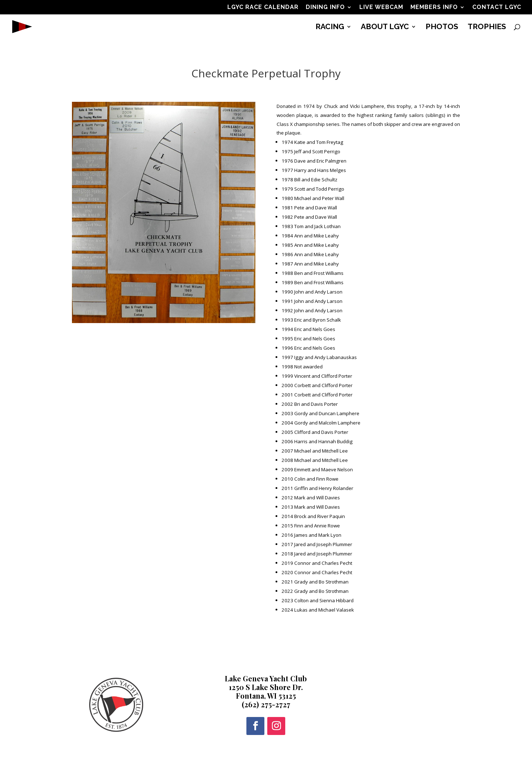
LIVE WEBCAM (381, 7)
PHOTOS (442, 28)
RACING (330, 28)
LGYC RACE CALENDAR (263, 7)
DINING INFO (325, 7)
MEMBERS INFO (434, 7)
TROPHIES (487, 28)
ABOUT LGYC (385, 28)
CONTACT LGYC (497, 7)
